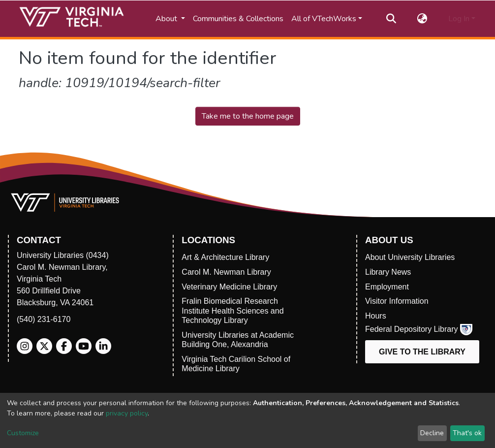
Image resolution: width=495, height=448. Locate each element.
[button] (422, 19)
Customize (23, 433)
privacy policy (127, 413)
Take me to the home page (248, 116)
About (167, 19)
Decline (432, 433)
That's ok (467, 433)
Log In (459, 19)
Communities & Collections (238, 19)
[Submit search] (391, 19)
